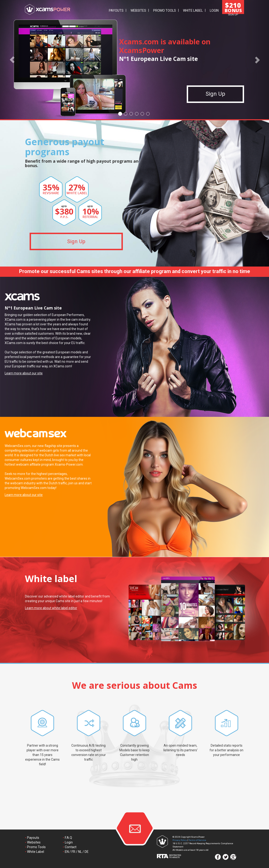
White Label (193, 11)
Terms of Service (197, 840)
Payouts (116, 11)
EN (67, 852)
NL (80, 852)
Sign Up (215, 97)
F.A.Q (68, 838)
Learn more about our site (24, 373)
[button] (12, 60)
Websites (138, 11)
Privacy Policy (180, 840)
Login (214, 11)
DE (87, 852)
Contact (71, 847)
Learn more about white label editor (51, 608)
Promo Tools (165, 11)
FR (73, 852)
